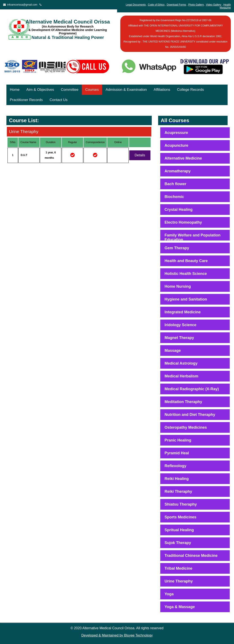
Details (140, 155)
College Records (190, 90)
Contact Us (59, 100)
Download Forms (176, 5)
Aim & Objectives (40, 90)
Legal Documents (136, 5)
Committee (70, 90)
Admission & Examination (126, 90)
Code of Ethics (156, 5)
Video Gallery (213, 5)
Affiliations (162, 90)
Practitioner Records (26, 100)
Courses (92, 90)
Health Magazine (225, 6)
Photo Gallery (196, 5)
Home (15, 90)
